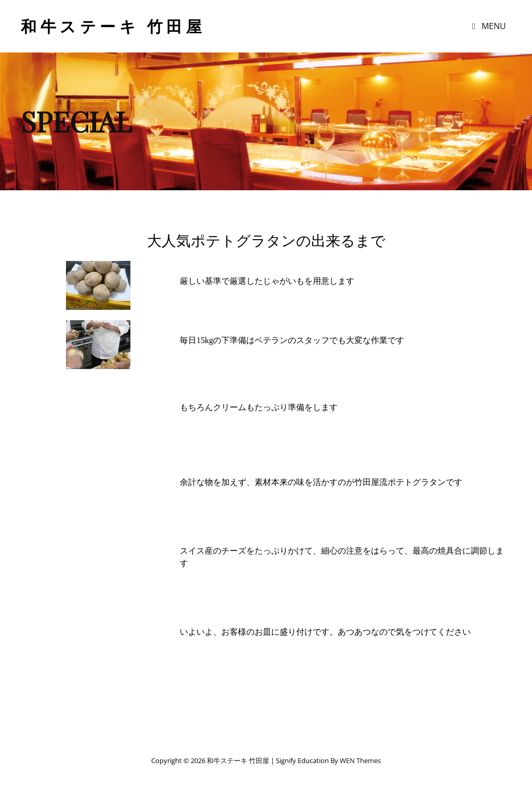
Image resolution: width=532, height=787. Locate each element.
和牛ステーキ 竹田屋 (113, 26)
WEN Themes (360, 760)
